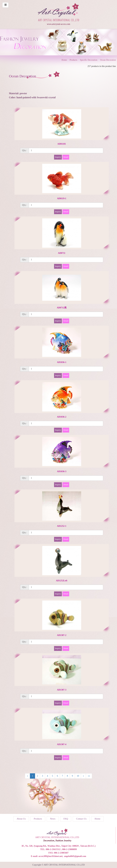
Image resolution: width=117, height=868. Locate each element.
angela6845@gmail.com (75, 856)
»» (89, 776)
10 (78, 776)
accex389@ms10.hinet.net (50, 856)
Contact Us (81, 819)
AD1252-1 (62, 526)
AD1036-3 (62, 471)
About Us (21, 819)
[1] (66, 151)
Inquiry (58, 157)
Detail (66, 157)
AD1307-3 (62, 690)
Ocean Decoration (108, 60)
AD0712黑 (62, 308)
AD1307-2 (62, 635)
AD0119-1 (62, 198)
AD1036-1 (62, 362)
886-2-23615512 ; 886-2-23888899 (61, 849)
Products (73, 60)
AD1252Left (62, 581)
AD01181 (62, 144)
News (53, 819)
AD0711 (62, 253)
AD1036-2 (62, 417)
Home (64, 60)
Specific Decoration (89, 60)
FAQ (66, 819)
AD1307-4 (62, 744)
